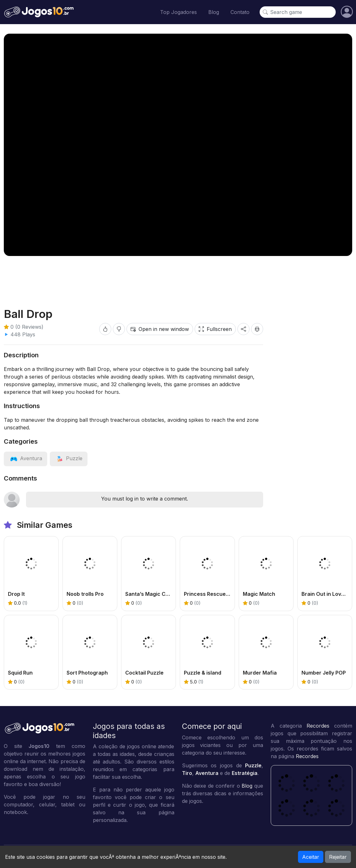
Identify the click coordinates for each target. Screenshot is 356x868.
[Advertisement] (178, 277)
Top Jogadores (178, 12)
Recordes (318, 726)
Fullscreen (215, 329)
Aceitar (311, 857)
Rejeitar (338, 857)
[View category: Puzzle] (69, 458)
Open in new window (160, 329)
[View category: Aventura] (26, 458)
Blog (214, 12)
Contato (240, 12)
